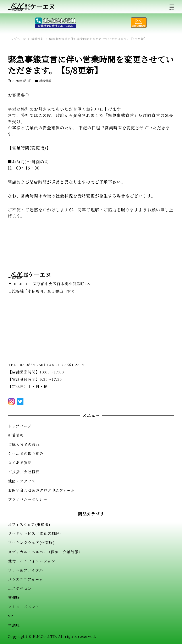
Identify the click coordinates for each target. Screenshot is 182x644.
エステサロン (20, 588)
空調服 (14, 625)
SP (11, 616)
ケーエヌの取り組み (26, 453)
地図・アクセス (22, 481)
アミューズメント (24, 607)
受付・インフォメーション (32, 561)
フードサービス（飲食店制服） (36, 533)
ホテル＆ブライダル (26, 570)
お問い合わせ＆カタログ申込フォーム (42, 490)
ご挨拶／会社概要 (24, 472)
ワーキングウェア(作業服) (31, 542)
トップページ (20, 426)
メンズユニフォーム (26, 579)
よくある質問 (20, 463)
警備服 (14, 598)
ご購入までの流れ (24, 444)
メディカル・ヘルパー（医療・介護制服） (45, 552)
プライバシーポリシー (28, 499)
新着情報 (45, 81)
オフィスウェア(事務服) (29, 524)
